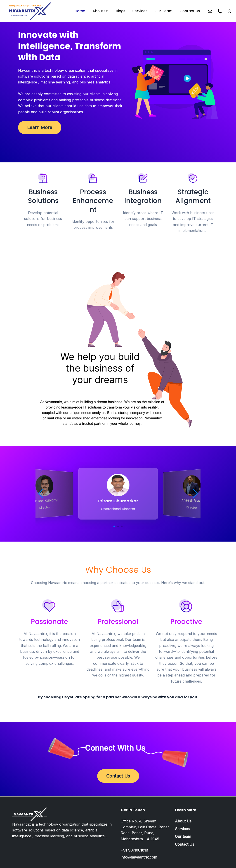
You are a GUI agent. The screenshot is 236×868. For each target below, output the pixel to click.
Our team (183, 836)
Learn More (40, 127)
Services (140, 11)
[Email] (210, 11)
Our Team (164, 11)
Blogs (120, 11)
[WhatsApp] (229, 11)
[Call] (220, 11)
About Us (100, 11)
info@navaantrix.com (139, 857)
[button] (41, 494)
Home (80, 11)
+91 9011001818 (134, 850)
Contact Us (190, 11)
